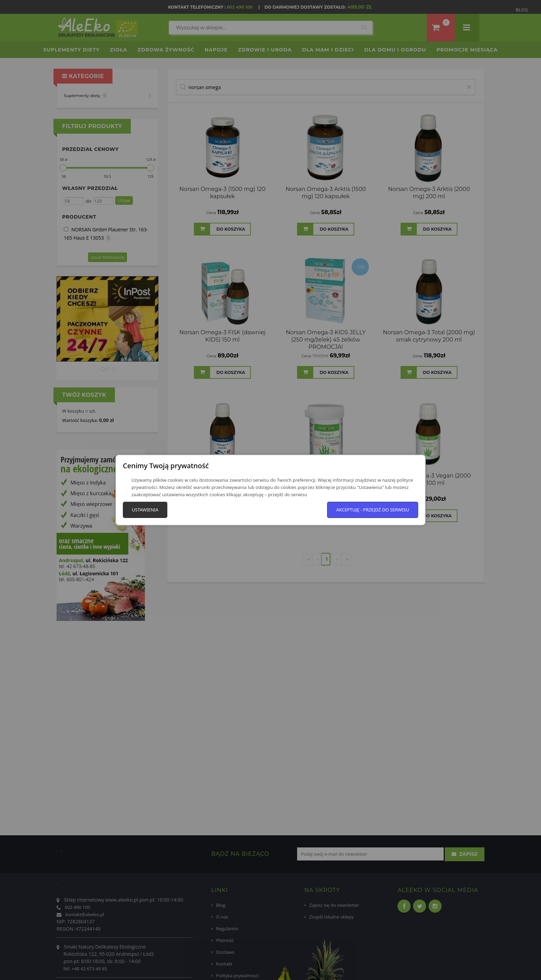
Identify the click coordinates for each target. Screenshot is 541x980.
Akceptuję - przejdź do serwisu (373, 510)
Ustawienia (145, 510)
